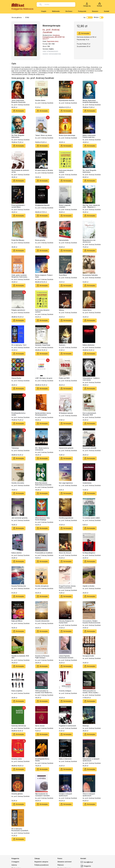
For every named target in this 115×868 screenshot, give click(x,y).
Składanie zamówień (65, 862)
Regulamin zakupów (41, 862)
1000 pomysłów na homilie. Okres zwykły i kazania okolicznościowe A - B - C (91, 692)
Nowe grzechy (40, 240)
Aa (84, 17)
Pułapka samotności (18, 310)
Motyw (99, 17)
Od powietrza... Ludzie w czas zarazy (91, 379)
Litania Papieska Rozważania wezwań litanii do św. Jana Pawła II (68, 657)
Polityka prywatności (42, 865)
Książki (44, 11)
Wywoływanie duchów (67, 100)
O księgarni (15, 862)
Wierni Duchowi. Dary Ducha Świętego (42, 519)
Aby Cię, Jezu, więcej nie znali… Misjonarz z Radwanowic (91, 206)
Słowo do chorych (65, 553)
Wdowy (61, 310)
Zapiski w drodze (88, 586)
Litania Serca (87, 310)
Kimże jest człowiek (89, 448)
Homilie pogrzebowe (66, 518)
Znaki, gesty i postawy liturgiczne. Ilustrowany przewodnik (19, 276)
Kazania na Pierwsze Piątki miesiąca (42, 657)
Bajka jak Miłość (17, 621)
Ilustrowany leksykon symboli (66, 171)
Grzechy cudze (17, 759)
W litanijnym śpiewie (66, 413)
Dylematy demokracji (19, 726)
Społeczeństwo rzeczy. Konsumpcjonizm (43, 414)
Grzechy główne (17, 794)
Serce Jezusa (40, 726)
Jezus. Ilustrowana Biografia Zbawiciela (18, 101)
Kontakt (107, 11)
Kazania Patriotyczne (19, 586)
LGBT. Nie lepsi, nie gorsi (44, 378)
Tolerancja (15, 448)
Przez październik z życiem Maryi (18, 206)
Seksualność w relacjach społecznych (91, 760)
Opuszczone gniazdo (66, 448)
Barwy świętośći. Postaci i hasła (44, 276)
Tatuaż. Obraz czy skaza (44, 135)
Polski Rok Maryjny (18, 240)
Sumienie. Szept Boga (43, 345)
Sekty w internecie (65, 759)
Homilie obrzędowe (42, 586)
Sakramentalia (64, 240)
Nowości (95, 11)
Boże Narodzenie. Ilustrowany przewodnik (43, 484)
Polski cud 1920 (64, 378)
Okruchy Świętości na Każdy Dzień (66, 622)
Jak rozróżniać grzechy (19, 518)
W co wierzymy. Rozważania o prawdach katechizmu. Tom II (20, 830)
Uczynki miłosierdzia (42, 621)
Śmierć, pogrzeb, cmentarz (65, 206)
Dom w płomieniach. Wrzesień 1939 (89, 414)
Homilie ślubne (40, 100)
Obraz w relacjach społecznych (89, 795)
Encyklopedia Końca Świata (42, 760)
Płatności (61, 865)
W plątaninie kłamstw (42, 205)
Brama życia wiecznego (67, 135)
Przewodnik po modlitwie (44, 553)
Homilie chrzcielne (18, 483)
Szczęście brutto (88, 656)
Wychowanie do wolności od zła (20, 171)
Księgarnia (86, 866)
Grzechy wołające (65, 691)
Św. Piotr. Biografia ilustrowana (18, 136)
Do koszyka (84, 33)
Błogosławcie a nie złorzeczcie (89, 241)
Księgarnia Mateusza (22, 9)
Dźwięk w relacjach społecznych (65, 795)
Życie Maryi (63, 275)
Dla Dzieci (69, 11)
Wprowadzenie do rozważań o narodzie (42, 795)
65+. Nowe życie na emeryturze (42, 449)
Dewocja (86, 726)
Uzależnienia (87, 483)
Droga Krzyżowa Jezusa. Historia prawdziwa (67, 587)
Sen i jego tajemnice (66, 483)
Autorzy (14, 865)
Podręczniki (82, 11)
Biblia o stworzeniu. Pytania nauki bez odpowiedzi (89, 136)
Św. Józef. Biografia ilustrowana (89, 171)
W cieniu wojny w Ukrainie (44, 170)
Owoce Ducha (16, 378)
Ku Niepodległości (89, 553)
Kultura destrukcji (88, 345)
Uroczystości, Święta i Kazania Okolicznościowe (91, 622)
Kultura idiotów (17, 553)
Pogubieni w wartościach (67, 726)
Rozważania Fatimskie (90, 275)
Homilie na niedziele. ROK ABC (20, 657)
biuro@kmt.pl (87, 862)
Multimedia (56, 11)
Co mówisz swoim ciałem (91, 518)
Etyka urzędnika (17, 691)
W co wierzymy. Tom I (19, 345)
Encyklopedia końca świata (18, 414)
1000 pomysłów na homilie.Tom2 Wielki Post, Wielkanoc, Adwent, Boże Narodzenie (44, 692)
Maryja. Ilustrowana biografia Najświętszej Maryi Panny (90, 101)
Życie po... (62, 345)
